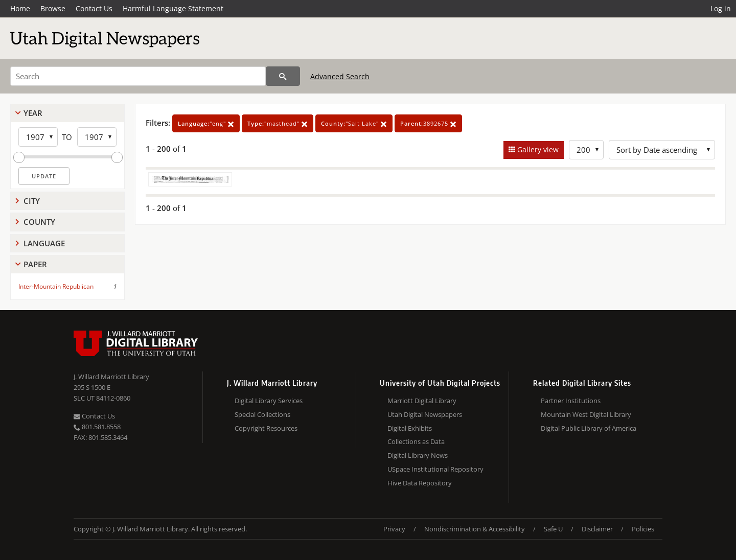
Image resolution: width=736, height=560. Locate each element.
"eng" (206, 123)
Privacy (394, 529)
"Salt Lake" (354, 123)
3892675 (428, 123)
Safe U (553, 529)
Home (20, 8)
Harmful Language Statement (173, 8)
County (39, 222)
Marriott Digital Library (422, 401)
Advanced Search (340, 76)
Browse (53, 8)
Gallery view (537, 149)
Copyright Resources (266, 428)
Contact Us (94, 8)
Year (33, 113)
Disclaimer (597, 529)
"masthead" (278, 123)
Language (44, 243)
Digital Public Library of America (589, 428)
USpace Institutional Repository (435, 469)
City (32, 201)
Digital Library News (418, 455)
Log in (721, 8)
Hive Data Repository (420, 483)
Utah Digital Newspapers (425, 414)
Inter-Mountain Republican (56, 286)
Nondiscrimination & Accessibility (475, 529)
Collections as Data (416, 441)
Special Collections (262, 414)
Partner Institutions (571, 401)
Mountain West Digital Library (586, 414)
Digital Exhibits (410, 428)
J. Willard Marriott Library (111, 377)
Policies (643, 529)
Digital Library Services (269, 401)
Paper (35, 264)
